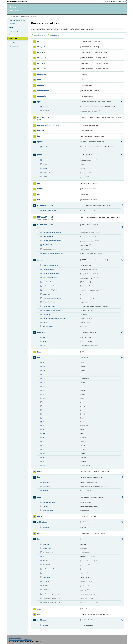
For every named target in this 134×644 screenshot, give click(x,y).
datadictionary (43, 91)
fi (43, 402)
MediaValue (47, 294)
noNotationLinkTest (49, 569)
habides (40, 189)
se (44, 453)
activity (45, 107)
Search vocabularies (40, 35)
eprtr (39, 102)
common (41, 85)
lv (44, 430)
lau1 (39, 352)
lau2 (39, 357)
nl (44, 438)
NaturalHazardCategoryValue (52, 298)
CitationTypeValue (49, 269)
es (44, 398)
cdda (39, 80)
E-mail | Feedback (15, 638)
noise (39, 517)
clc (44, 338)
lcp (38, 477)
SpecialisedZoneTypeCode (52, 310)
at (44, 363)
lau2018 (40, 472)
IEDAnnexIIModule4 (45, 225)
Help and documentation (17, 20)
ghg (39, 183)
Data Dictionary (25, 16)
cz (44, 378)
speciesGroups (48, 510)
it (43, 418)
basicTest (46, 544)
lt (43, 422)
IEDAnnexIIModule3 (45, 217)
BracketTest (47, 548)
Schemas (12, 35)
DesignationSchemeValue (51, 273)
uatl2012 (46, 346)
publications (42, 522)
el (44, 394)
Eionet (17, 16)
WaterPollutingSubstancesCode (53, 253)
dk (44, 386)
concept (46, 160)
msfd (39, 497)
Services (12, 42)
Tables (11, 27)
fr (43, 406)
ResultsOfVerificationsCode (52, 241)
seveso (40, 534)
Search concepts (55, 35)
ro (44, 449)
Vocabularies (14, 39)
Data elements (14, 31)
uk (44, 465)
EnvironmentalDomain (50, 278)
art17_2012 (42, 63)
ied (38, 200)
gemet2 (40, 155)
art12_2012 (42, 47)
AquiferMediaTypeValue (51, 265)
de (44, 382)
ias (38, 194)
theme (45, 322)
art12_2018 (42, 52)
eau (44, 556)
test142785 (46, 577)
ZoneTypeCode (48, 326)
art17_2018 (42, 69)
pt (44, 446)
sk (44, 461)
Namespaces (14, 46)
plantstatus (47, 486)
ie (44, 414)
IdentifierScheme (48, 282)
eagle (45, 342)
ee (44, 390)
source (45, 168)
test (39, 539)
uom (39, 609)
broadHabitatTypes (49, 502)
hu (44, 410)
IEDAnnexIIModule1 (45, 205)
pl (44, 442)
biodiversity (42, 74)
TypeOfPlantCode (49, 245)
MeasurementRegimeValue (52, 290)
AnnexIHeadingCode (50, 210)
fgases (40, 142)
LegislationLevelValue (50, 286)
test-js (45, 573)
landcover (41, 332)
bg (44, 371)
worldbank (41, 620)
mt (44, 434)
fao (39, 136)
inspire (40, 260)
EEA (18, 1)
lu (44, 426)
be (44, 367)
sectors (45, 490)
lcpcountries (47, 482)
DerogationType (48, 236)
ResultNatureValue (49, 306)
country (45, 625)
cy (44, 374)
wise (39, 614)
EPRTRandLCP (43, 117)
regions (45, 506)
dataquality (42, 96)
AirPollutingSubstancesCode (52, 232)
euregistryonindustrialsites (48, 125)
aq (38, 41)
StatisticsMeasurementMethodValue (54, 318)
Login (108, 1)
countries (46, 147)
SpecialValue (47, 314)
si (44, 457)
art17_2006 (42, 58)
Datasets (12, 24)
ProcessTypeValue (49, 302)
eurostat (41, 131)
